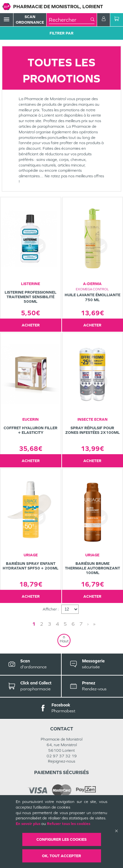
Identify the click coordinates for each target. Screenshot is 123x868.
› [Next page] (88, 624)
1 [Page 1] (34, 624)
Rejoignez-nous (61, 761)
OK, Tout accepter (61, 856)
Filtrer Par (61, 33)
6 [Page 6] (73, 624)
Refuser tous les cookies (69, 824)
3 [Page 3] (50, 624)
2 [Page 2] (42, 624)
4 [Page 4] (57, 624)
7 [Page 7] (81, 624)
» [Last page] (94, 624)
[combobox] (70, 20)
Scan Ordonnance (30, 20)
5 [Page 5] (65, 624)
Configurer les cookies (61, 839)
